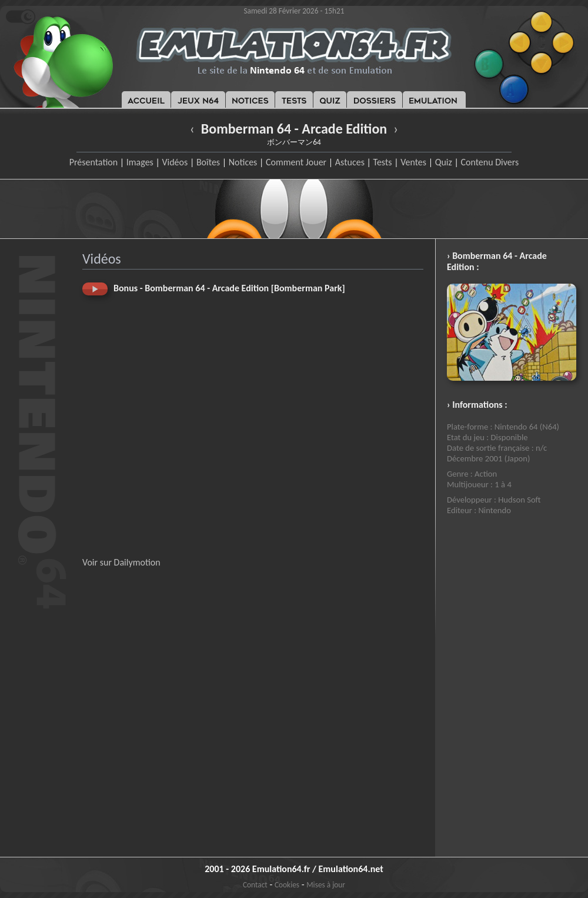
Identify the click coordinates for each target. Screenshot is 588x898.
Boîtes (208, 162)
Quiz (444, 162)
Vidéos (175, 162)
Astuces (350, 162)
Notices (243, 162)
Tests (383, 162)
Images (140, 162)
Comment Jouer (296, 162)
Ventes (413, 162)
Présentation (94, 162)
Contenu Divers (490, 162)
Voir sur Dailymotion (121, 562)
